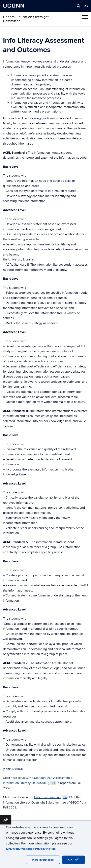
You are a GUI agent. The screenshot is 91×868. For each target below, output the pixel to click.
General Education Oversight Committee (26, 19)
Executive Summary (53, 797)
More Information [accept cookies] (43, 860)
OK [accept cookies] (74, 859)
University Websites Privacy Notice (31, 849)
